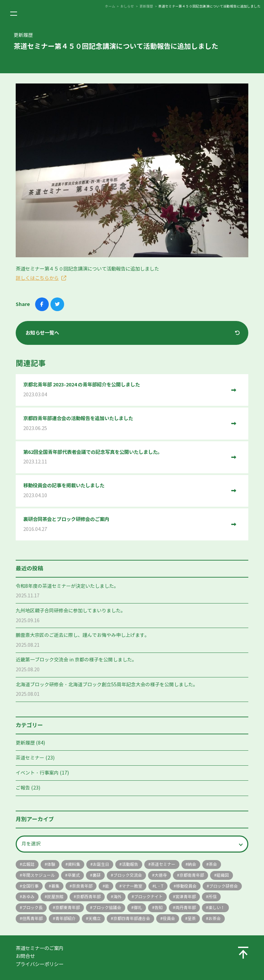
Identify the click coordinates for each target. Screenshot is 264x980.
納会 (192, 864)
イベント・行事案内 (37, 773)
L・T (159, 886)
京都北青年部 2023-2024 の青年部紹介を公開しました (125, 390)
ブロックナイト (148, 897)
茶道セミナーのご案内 (40, 948)
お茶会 (215, 918)
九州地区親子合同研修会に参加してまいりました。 (71, 611)
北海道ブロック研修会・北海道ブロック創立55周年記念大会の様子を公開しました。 (107, 685)
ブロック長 (32, 908)
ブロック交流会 (128, 875)
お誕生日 (101, 864)
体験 (51, 864)
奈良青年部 (82, 886)
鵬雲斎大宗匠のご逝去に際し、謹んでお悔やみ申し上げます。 (83, 635)
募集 (55, 886)
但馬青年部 (32, 918)
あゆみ (28, 897)
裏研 (97, 875)
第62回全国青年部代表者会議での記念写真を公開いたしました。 (125, 457)
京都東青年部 (68, 908)
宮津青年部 (186, 897)
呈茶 (192, 918)
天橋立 (94, 918)
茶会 (213, 864)
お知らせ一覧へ (42, 333)
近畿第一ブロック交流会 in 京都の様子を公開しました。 (76, 660)
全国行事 (30, 886)
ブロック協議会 (107, 908)
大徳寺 (161, 875)
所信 (212, 897)
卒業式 (74, 875)
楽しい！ (217, 908)
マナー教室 (132, 886)
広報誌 (28, 864)
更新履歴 (25, 743)
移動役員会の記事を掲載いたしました (125, 491)
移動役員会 (186, 886)
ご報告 (23, 788)
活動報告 (130, 864)
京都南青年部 (192, 875)
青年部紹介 (65, 918)
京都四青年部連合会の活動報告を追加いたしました (125, 424)
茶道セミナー (30, 758)
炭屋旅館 (55, 897)
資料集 (74, 864)
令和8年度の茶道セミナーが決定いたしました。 (67, 586)
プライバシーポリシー (40, 964)
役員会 (169, 918)
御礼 (138, 908)
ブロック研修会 (223, 886)
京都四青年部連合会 (132, 918)
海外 (117, 897)
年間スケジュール (39, 875)
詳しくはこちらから (37, 278)
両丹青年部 (186, 908)
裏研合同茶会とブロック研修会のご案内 (125, 525)
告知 (159, 908)
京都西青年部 (88, 897)
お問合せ (25, 956)
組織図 (223, 875)
